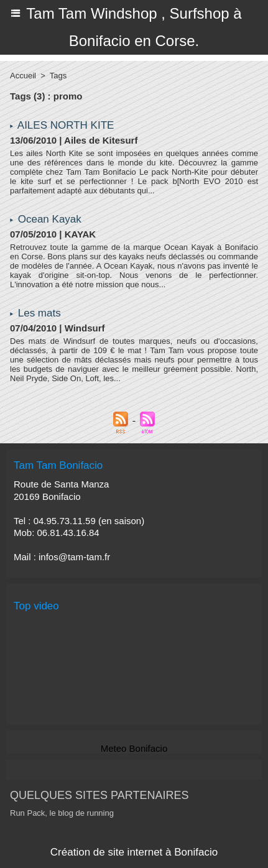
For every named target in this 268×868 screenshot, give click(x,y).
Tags (58, 76)
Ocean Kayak (50, 219)
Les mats (39, 313)
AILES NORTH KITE (66, 125)
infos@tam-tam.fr (74, 557)
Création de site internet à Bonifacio (134, 852)
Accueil (23, 76)
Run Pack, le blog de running (62, 813)
